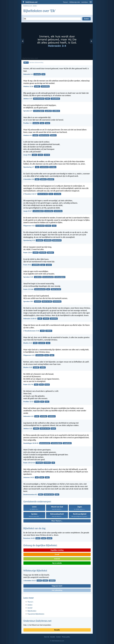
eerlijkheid (56, 111)
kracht (39, 581)
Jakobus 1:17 (28, 99)
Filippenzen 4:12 (29, 226)
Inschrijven (85, 2)
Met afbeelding (57, 590)
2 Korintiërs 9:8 (29, 179)
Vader (48, 99)
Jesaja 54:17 (28, 211)
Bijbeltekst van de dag (34, 528)
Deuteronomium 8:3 (30, 494)
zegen (37, 179)
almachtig (43, 253)
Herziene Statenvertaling (36, 63)
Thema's (66, 2)
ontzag (37, 402)
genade (49, 538)
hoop (36, 385)
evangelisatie (67, 443)
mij (28, 625)
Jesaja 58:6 (27, 155)
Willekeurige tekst (75, 2)
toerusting (57, 194)
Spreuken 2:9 (28, 111)
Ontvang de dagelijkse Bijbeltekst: (40, 545)
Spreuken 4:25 (28, 277)
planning (36, 123)
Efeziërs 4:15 (28, 343)
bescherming (58, 211)
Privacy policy (66, 637)
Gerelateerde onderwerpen (37, 501)
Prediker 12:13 (28, 402)
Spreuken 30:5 (28, 301)
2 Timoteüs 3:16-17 (30, 194)
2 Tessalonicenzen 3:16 (31, 331)
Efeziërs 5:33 (28, 367)
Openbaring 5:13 (29, 240)
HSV (26, 63)
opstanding (54, 319)
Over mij (47, 637)
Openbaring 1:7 (29, 167)
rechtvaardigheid (39, 111)
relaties (43, 367)
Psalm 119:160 (28, 289)
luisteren (53, 135)
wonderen (47, 463)
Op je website (57, 563)
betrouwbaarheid (39, 99)
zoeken (45, 581)
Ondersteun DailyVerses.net (37, 621)
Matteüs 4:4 (28, 135)
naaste (40, 155)
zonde (37, 416)
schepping (37, 74)
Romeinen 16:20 (29, 538)
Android (57, 559)
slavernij (47, 155)
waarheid (37, 301)
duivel (38, 538)
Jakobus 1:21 (28, 428)
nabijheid (49, 331)
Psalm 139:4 (28, 253)
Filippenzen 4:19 (29, 355)
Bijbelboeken (32, 611)
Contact (58, 637)
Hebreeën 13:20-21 (30, 319)
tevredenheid (40, 226)
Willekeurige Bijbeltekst (35, 571)
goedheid (48, 111)
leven (42, 123)
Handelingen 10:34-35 (31, 443)
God (43, 74)
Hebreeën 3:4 (28, 74)
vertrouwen (40, 355)
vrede (40, 319)
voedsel (35, 135)
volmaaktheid (55, 99)
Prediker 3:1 (28, 123)
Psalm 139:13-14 (29, 463)
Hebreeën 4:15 (28, 416)
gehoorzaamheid (45, 443)
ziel (53, 463)
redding (36, 428)
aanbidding (48, 240)
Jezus (37, 167)
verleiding (44, 416)
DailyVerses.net (28, 6)
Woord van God (44, 135)
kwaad (47, 385)
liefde (35, 343)
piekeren (43, 179)
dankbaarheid (57, 240)
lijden (41, 494)
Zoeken (35, 6)
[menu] (91, 3)
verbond (46, 319)
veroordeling (45, 86)
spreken (37, 86)
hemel (48, 123)
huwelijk (36, 367)
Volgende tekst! (57, 586)
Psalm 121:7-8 (28, 384)
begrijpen (50, 253)
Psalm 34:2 (27, 265)
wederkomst (44, 167)
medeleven (52, 416)
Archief (30, 608)
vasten (34, 155)
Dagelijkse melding (57, 550)
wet (48, 289)
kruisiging (53, 167)
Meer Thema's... (57, 521)
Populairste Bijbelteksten (36, 614)
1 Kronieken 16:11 (30, 581)
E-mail (57, 554)
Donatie (57, 630)
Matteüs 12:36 (28, 86)
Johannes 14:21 (29, 477)
